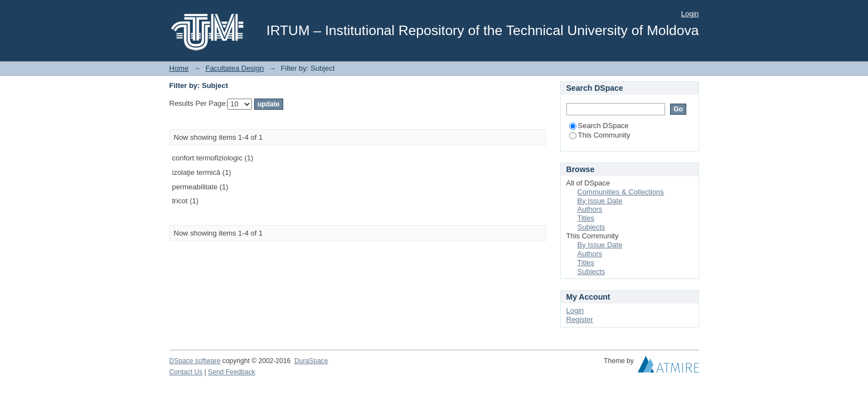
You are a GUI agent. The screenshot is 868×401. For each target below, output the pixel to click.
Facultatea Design (234, 68)
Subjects (591, 227)
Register (580, 319)
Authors (590, 209)
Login (690, 14)
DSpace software (195, 361)
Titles (586, 218)
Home (179, 68)
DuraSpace (311, 361)
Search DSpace (599, 126)
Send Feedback (232, 372)
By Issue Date (600, 201)
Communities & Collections (621, 192)
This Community (600, 135)
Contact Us (186, 372)
